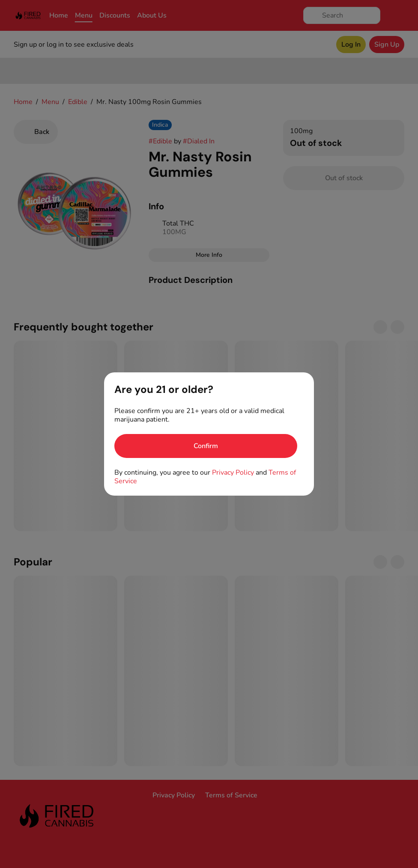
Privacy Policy (233, 473)
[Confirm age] (206, 446)
